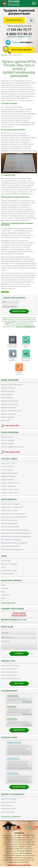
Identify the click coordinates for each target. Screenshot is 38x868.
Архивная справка (7, 480)
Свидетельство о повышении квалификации (16, 533)
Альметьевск (5, 595)
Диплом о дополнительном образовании (15, 530)
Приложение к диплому (9, 520)
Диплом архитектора (8, 811)
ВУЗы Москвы (6, 561)
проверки (17, 26)
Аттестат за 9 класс (8, 467)
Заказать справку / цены (10, 493)
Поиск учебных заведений (21, 50)
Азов (3, 592)
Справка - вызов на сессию (10, 483)
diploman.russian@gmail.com (26, 327)
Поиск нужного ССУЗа (12, 452)
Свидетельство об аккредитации (12, 549)
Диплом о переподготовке (10, 527)
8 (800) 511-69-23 (19, 34)
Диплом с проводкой (8, 414)
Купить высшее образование (11, 680)
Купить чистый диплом (9, 677)
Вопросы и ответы (26, 346)
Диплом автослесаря (8, 804)
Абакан (4, 585)
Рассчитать (31, 20)
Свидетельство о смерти (9, 511)
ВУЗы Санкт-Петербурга (9, 564)
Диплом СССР (5, 420)
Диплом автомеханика (9, 801)
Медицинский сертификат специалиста (14, 543)
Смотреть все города (8, 603)
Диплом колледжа (7, 444)
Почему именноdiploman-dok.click (19, 614)
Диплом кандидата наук (9, 404)
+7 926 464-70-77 (19, 30)
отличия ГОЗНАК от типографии (12, 346)
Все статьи (19, 685)
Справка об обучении (8, 476)
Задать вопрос (19, 732)
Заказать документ (14, 20)
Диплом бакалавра (8, 391)
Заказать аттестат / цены (10, 489)
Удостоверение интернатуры (11, 540)
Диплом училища (7, 437)
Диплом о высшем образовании (12, 385)
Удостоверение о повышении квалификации (16, 536)
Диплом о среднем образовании (12, 447)
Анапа (3, 598)
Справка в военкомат (8, 486)
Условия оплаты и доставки (26, 360)
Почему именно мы (8, 574)
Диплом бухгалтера (8, 814)
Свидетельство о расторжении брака (14, 517)
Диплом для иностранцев (10, 401)
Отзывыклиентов (12, 360)
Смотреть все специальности (11, 818)
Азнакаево (5, 588)
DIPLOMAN (20, 825)
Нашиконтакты (19, 373)
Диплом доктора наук (9, 407)
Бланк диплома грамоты (9, 524)
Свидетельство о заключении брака (13, 514)
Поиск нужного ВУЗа (12, 426)
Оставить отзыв (19, 789)
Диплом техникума (8, 440)
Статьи (3, 567)
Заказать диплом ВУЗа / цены (11, 411)
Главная (4, 55)
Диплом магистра (7, 394)
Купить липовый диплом (9, 674)
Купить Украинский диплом (10, 546)
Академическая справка (9, 473)
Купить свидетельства (9, 671)
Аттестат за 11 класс (8, 463)
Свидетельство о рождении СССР (12, 507)
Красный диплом (7, 398)
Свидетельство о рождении (10, 504)
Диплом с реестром (8, 417)
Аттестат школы (7, 470)
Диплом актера (6, 807)
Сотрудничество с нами (9, 571)
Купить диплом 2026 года (10, 667)
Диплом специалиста (8, 388)
